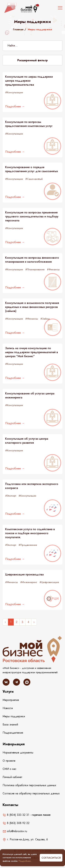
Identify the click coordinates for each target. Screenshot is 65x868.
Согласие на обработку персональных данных (31, 793)
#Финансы (53, 269)
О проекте (9, 761)
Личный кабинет (12, 777)
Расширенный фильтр (32, 60)
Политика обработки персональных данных (29, 785)
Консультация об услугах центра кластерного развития (27, 441)
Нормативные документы (18, 753)
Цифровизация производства (24, 574)
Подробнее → (15, 106)
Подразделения (13, 733)
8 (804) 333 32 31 (16, 815)
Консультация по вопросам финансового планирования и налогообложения (32, 260)
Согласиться (51, 858)
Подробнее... (25, 861)
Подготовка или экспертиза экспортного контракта (32, 486)
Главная (18, 29)
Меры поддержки (14, 716)
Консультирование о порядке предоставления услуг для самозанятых (32, 169)
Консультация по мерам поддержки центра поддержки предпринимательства (29, 81)
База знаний (10, 724)
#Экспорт (11, 496)
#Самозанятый (34, 179)
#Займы (45, 319)
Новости (8, 708)
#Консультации (14, 92)
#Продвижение (28, 545)
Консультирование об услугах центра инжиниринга (30, 395)
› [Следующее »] (34, 622)
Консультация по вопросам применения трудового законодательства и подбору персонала (32, 217)
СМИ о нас (9, 769)
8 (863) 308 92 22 (16, 823)
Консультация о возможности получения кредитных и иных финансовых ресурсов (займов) (32, 307)
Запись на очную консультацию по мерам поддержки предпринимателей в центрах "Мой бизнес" (32, 352)
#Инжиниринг (29, 582)
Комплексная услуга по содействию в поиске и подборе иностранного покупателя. (30, 533)
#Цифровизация (49, 582)
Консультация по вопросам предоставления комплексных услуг (29, 124)
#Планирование (35, 269)
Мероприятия (11, 700)
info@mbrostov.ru (15, 831)
